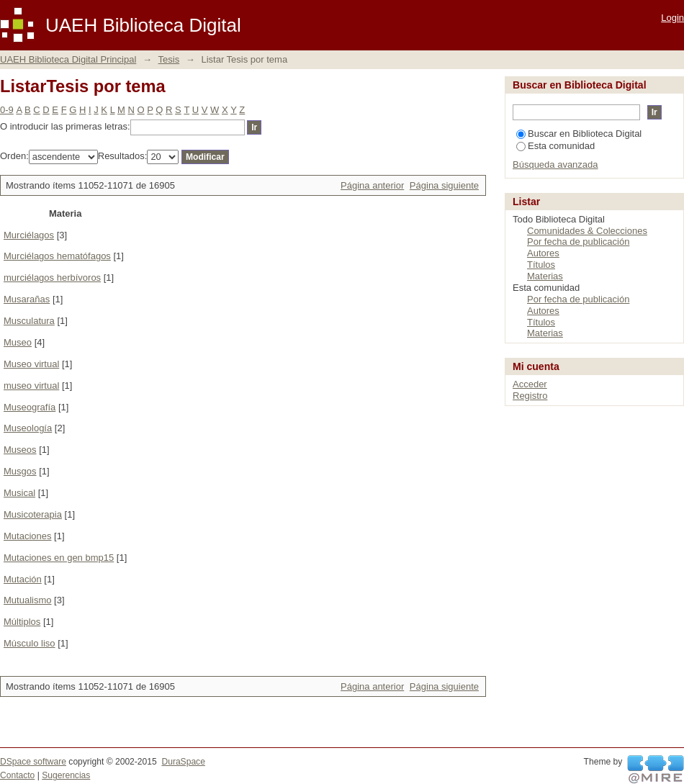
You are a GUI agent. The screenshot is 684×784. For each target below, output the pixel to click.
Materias (545, 276)
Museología (28, 428)
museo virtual (31, 386)
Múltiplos (22, 622)
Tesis (169, 59)
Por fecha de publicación (578, 242)
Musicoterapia (33, 514)
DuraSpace (183, 762)
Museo (18, 342)
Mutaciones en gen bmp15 (59, 558)
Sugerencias (66, 775)
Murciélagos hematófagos (57, 256)
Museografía (30, 407)
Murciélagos (29, 235)
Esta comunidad (555, 146)
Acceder (530, 384)
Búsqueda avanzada (555, 165)
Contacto (17, 775)
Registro (530, 396)
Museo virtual (31, 364)
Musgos (20, 471)
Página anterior (372, 185)
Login (672, 18)
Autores (543, 253)
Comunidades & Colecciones (587, 231)
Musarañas (27, 299)
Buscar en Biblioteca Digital (579, 134)
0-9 (7, 110)
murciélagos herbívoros (52, 278)
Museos (20, 450)
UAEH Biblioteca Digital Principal (68, 59)
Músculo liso (30, 643)
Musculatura (29, 321)
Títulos (541, 265)
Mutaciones (27, 536)
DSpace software (33, 762)
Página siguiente (444, 185)
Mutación (23, 579)
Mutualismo (27, 600)
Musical (19, 493)
